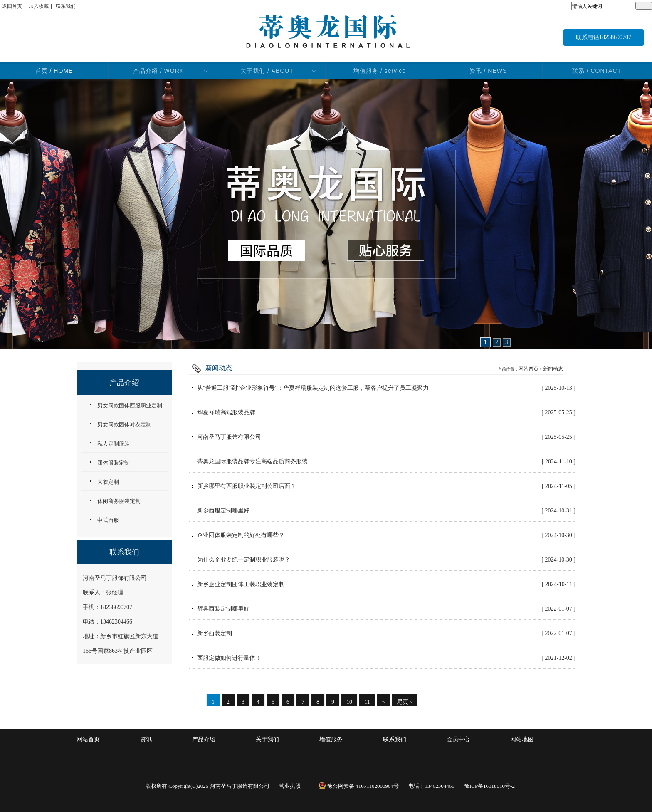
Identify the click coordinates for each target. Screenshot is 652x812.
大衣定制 (108, 482)
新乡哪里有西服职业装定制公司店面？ (386, 486)
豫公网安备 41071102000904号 (359, 786)
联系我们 (66, 6)
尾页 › (404, 702)
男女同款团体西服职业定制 (130, 405)
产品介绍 (204, 739)
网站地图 (522, 739)
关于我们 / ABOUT (267, 71)
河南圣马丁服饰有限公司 (386, 437)
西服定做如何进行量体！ (386, 658)
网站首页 (529, 369)
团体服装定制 (114, 463)
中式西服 (108, 520)
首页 (54, 71)
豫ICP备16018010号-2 (489, 786)
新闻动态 (553, 369)
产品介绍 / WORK (158, 71)
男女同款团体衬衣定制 (124, 425)
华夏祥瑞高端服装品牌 (386, 413)
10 (349, 702)
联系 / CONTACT (597, 71)
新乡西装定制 (386, 634)
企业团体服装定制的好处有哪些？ (386, 535)
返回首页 (12, 6)
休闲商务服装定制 (119, 501)
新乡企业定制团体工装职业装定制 (386, 584)
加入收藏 (39, 6)
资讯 (146, 739)
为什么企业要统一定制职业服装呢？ (386, 560)
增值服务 (331, 739)
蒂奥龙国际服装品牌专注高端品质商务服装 (386, 462)
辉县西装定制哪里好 (386, 609)
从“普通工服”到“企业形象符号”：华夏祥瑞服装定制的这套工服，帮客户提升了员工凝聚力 (386, 388)
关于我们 (267, 739)
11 (367, 702)
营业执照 (290, 786)
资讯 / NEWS (488, 71)
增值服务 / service (380, 71)
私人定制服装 (114, 444)
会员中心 (458, 739)
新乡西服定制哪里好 (386, 511)
